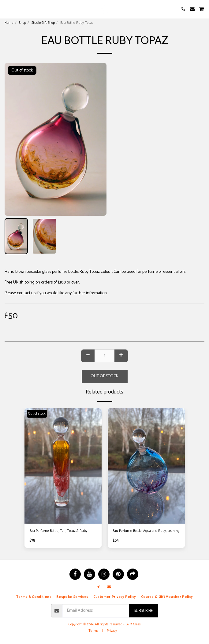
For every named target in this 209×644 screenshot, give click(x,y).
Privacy (112, 631)
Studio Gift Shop (43, 23)
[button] (7, 9)
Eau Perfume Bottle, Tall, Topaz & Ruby (58, 531)
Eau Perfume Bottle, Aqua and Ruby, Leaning (146, 531)
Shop (22, 23)
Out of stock (104, 376)
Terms (93, 631)
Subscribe (143, 611)
